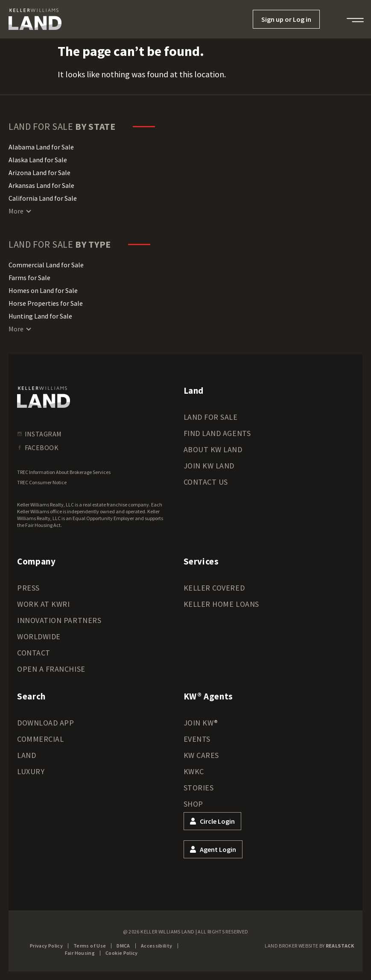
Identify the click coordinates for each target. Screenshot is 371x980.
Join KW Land (209, 466)
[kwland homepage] (44, 397)
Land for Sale (211, 417)
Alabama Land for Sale (41, 147)
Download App (45, 723)
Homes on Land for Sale (43, 290)
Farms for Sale (29, 278)
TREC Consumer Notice (42, 482)
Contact (34, 653)
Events (197, 739)
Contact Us (206, 482)
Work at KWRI (43, 604)
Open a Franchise (51, 669)
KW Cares (201, 755)
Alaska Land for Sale (38, 160)
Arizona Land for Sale (39, 173)
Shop (193, 804)
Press (28, 588)
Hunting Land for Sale (40, 316)
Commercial (40, 739)
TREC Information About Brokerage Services (64, 472)
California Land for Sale (43, 198)
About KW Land (213, 449)
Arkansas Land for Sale (41, 185)
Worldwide (39, 636)
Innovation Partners (59, 620)
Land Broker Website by (309, 946)
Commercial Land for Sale (46, 265)
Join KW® (201, 723)
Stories (199, 788)
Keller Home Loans (221, 604)
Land (26, 755)
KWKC (194, 771)
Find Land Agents (217, 433)
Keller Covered (214, 588)
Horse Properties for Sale (46, 303)
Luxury (31, 771)
